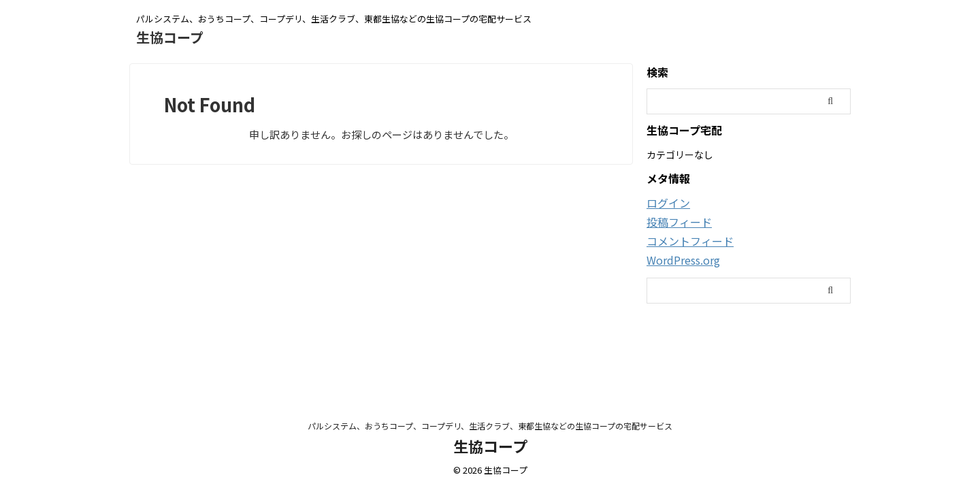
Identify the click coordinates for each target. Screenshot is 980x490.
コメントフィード (685, 240)
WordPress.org (680, 258)
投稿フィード (675, 221)
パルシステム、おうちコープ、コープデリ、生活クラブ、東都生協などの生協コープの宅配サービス (490, 426)
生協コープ (170, 37)
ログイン (666, 203)
